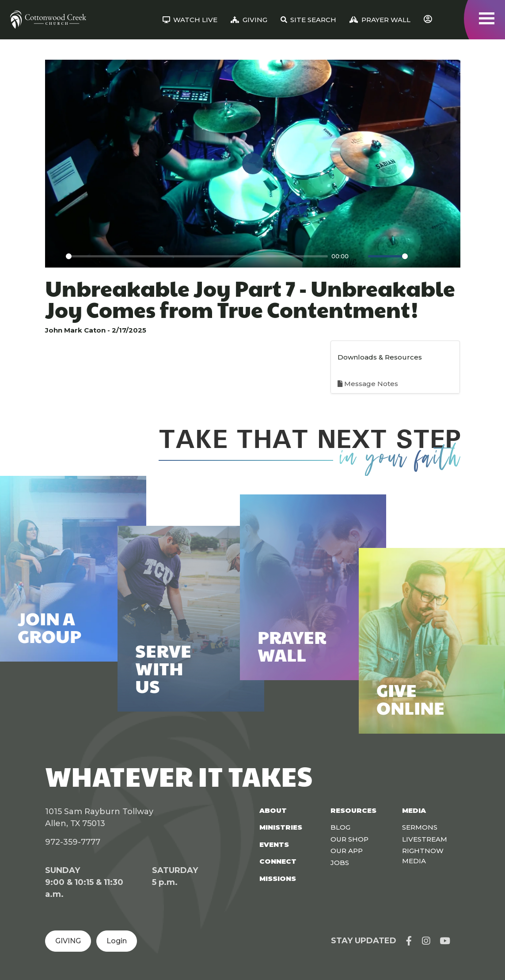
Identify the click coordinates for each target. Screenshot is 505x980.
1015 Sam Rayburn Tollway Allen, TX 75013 (99, 817)
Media (414, 810)
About (273, 810)
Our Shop (349, 839)
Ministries (281, 827)
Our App (347, 851)
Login (117, 941)
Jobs (340, 863)
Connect (278, 861)
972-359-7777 (73, 842)
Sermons (420, 827)
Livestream (425, 839)
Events (274, 844)
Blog (340, 827)
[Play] (57, 256)
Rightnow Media (423, 856)
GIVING (68, 941)
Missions (278, 879)
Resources (353, 810)
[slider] (197, 256)
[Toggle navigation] (487, 18)
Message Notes (368, 384)
